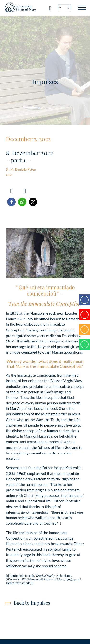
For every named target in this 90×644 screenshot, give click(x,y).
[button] (11, 202)
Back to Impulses (32, 603)
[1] (60, 523)
